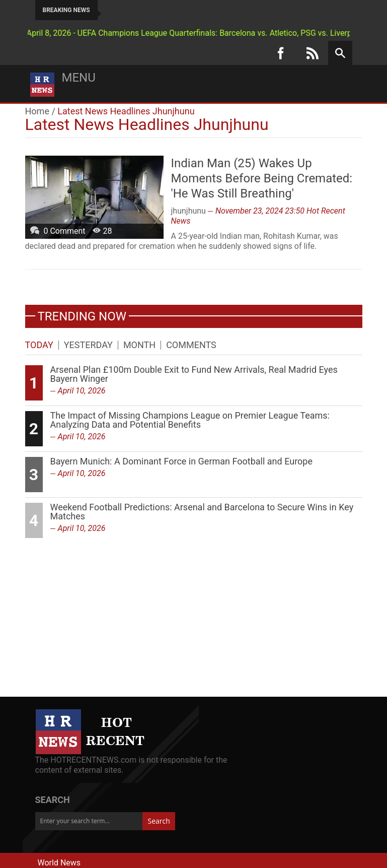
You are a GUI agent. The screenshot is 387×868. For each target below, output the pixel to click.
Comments (191, 345)
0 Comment (64, 231)
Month (139, 345)
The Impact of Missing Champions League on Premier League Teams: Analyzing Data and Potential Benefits (190, 420)
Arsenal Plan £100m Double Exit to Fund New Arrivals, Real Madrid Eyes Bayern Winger (194, 374)
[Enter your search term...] (89, 821)
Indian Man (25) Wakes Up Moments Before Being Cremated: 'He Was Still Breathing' (262, 178)
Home (37, 111)
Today (39, 345)
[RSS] (313, 53)
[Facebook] (281, 53)
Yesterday (88, 345)
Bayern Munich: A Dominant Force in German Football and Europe (181, 461)
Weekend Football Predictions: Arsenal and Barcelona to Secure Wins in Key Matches (202, 512)
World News (59, 863)
